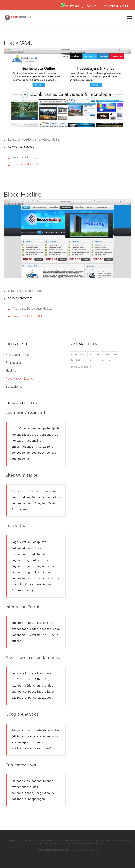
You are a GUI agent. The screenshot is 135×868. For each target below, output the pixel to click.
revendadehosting (81, 367)
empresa (94, 354)
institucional (92, 360)
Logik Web (18, 43)
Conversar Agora (116, 6)
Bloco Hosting (23, 194)
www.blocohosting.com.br (28, 316)
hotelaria (76, 360)
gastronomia (110, 354)
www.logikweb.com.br (26, 164)
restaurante (109, 360)
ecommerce (78, 354)
